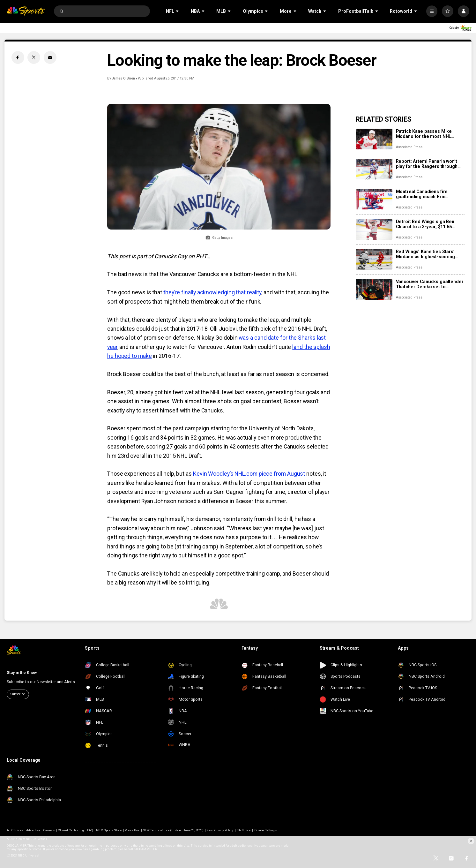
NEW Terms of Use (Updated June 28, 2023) (173, 830)
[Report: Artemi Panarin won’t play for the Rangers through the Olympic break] (374, 169)
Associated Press (409, 147)
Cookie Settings (266, 830)
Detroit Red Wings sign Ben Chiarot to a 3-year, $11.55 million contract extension (425, 224)
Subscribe (18, 694)
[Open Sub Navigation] (178, 11)
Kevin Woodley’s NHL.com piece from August (249, 474)
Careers (49, 830)
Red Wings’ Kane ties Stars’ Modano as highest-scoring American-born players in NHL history (428, 254)
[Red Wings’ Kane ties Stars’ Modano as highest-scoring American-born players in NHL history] (374, 259)
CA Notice (243, 830)
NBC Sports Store (109, 830)
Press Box (132, 830)
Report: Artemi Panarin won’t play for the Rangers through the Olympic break (427, 164)
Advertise (33, 830)
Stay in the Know (22, 672)
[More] (432, 11)
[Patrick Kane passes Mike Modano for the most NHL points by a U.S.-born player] (374, 139)
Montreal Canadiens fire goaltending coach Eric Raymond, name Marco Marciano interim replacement (429, 194)
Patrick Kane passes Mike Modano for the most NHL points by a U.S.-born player (426, 134)
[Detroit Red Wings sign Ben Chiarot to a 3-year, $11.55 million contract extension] (374, 229)
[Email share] (50, 57)
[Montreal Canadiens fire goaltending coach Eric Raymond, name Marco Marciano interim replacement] (374, 199)
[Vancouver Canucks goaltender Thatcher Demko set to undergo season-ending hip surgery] (374, 289)
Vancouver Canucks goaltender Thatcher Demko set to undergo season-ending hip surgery (430, 284)
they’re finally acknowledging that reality (212, 292)
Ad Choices (15, 830)
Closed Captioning (71, 830)
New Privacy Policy (220, 830)
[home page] (26, 11)
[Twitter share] (34, 57)
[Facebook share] (18, 57)
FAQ (90, 830)
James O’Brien (123, 78)
